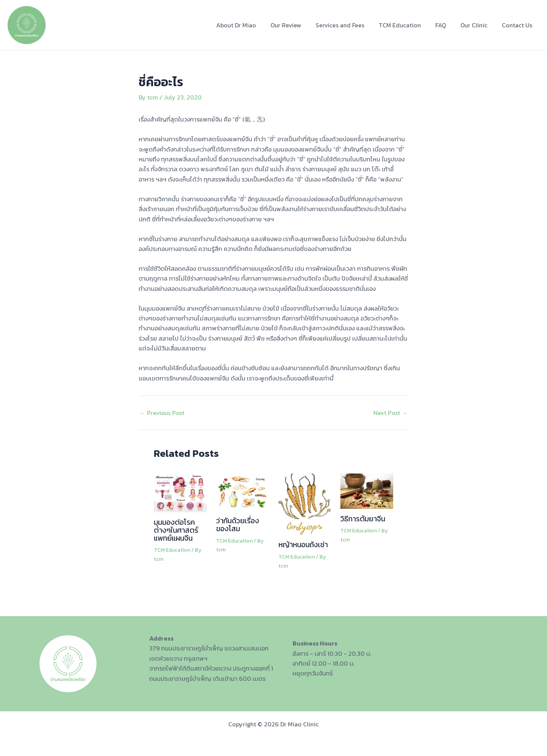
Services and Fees (350, 25)
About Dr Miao (251, 25)
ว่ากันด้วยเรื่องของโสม (238, 524)
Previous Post (162, 412)
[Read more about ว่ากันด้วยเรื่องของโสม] (243, 491)
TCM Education (408, 25)
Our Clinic (477, 25)
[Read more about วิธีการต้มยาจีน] (367, 490)
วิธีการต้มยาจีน (363, 518)
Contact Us (518, 25)
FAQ (446, 25)
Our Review (298, 25)
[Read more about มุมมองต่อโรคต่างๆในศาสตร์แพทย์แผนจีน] (180, 492)
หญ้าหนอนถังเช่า (304, 545)
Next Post (390, 412)
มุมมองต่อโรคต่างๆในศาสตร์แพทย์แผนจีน (176, 530)
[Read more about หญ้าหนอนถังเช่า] (305, 503)
